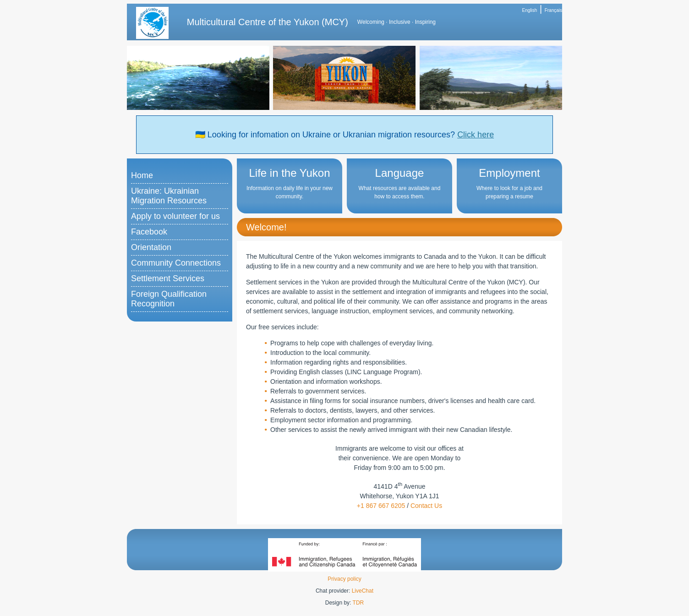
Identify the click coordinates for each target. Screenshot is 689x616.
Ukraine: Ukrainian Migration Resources (169, 196)
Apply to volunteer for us (175, 216)
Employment (509, 173)
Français (553, 10)
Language (400, 173)
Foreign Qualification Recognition (169, 299)
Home (142, 175)
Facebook (149, 232)
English (530, 10)
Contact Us (426, 506)
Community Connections (176, 263)
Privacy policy (344, 579)
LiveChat (363, 591)
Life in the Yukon (289, 173)
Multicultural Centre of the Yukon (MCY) (268, 22)
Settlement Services (168, 278)
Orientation (151, 247)
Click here (476, 135)
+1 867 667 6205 (381, 506)
